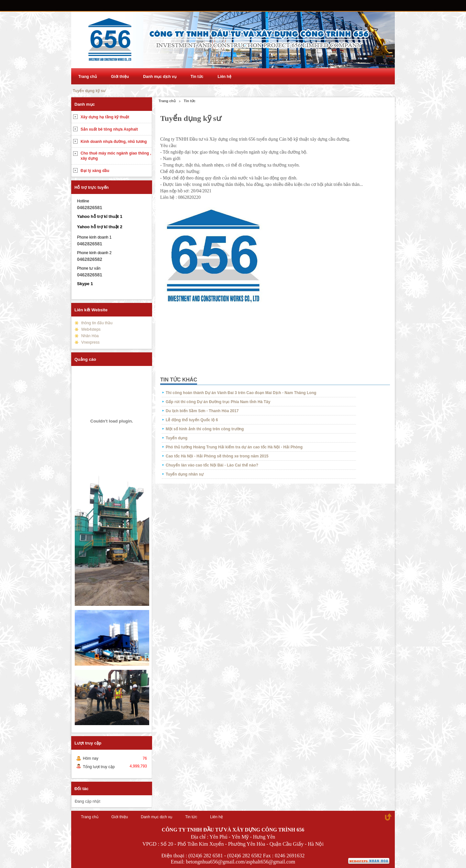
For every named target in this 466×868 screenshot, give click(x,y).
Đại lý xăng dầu (95, 171)
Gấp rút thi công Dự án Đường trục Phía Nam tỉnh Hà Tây (218, 402)
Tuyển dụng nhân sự (185, 474)
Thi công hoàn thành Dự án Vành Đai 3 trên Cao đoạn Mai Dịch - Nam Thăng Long (241, 393)
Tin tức (197, 77)
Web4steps (91, 329)
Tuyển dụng (177, 438)
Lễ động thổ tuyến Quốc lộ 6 (192, 420)
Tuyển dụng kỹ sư (89, 91)
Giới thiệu (120, 77)
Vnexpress (90, 342)
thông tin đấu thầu (97, 323)
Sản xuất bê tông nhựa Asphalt (109, 129)
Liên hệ (224, 77)
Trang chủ (88, 77)
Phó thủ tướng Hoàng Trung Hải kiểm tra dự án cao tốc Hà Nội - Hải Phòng (234, 447)
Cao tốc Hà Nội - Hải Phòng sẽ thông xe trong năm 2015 (217, 456)
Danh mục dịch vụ (160, 77)
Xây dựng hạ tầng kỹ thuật (105, 117)
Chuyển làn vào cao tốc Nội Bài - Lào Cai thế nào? (212, 465)
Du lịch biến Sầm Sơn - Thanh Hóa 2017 (202, 411)
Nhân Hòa (90, 336)
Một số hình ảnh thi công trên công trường (205, 429)
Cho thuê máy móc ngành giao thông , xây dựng (116, 156)
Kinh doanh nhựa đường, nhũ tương (114, 142)
